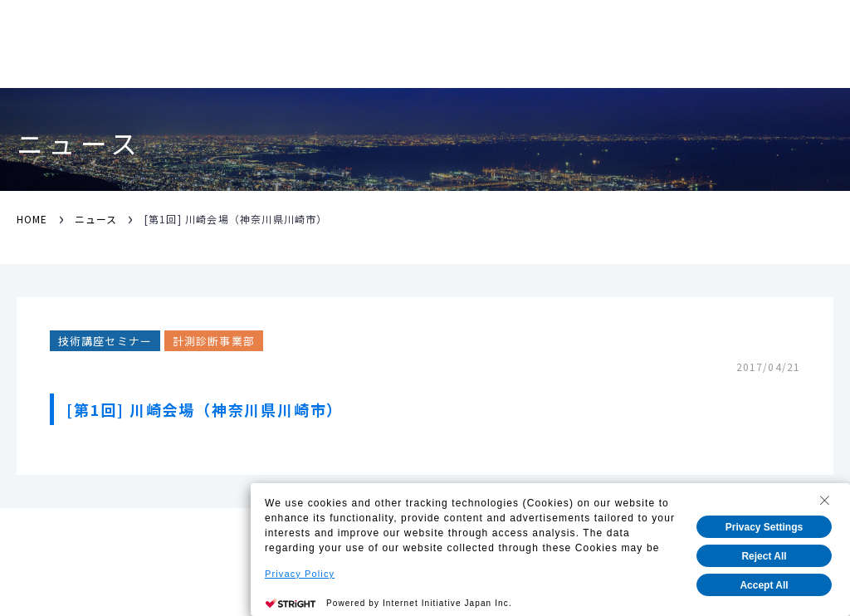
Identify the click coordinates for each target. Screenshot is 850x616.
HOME (32, 219)
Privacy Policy (300, 574)
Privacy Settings (764, 527)
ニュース (96, 219)
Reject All (764, 556)
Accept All (764, 585)
